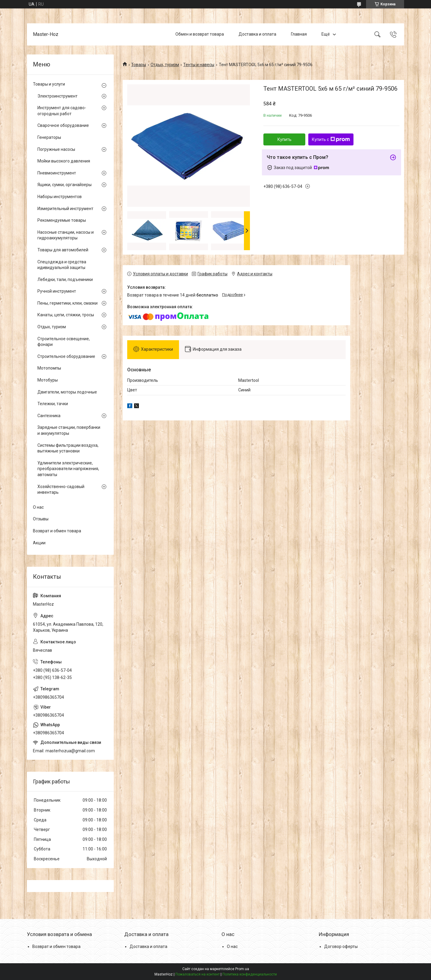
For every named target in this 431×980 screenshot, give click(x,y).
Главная (299, 34)
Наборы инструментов (60, 197)
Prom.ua (242, 969)
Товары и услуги (49, 84)
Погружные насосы (56, 149)
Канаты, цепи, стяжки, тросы (66, 315)
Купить (284, 139)
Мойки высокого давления (64, 161)
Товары (139, 65)
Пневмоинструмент (57, 173)
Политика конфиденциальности (250, 974)
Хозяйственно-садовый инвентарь (61, 490)
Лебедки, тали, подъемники (65, 279)
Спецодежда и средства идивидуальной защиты (62, 265)
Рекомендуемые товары (62, 220)
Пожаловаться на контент (198, 974)
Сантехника (49, 416)
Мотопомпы (49, 368)
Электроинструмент (57, 96)
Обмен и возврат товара (200, 34)
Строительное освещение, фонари (64, 342)
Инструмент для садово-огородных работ (62, 111)
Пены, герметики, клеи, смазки (67, 303)
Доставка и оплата (257, 34)
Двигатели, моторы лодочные (67, 392)
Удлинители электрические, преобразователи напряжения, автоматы (68, 469)
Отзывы (41, 519)
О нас (38, 507)
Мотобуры (48, 380)
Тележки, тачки (53, 404)
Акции (39, 543)
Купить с (331, 139)
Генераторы (49, 137)
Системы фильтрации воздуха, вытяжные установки (68, 448)
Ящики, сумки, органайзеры (65, 185)
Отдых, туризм (165, 65)
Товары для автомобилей (63, 250)
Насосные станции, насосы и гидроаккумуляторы (66, 235)
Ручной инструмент (57, 291)
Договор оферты (341, 946)
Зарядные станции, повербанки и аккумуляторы (69, 430)
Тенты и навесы (199, 65)
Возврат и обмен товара (57, 531)
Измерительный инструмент (65, 209)
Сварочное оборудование (63, 125)
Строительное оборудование (66, 356)
